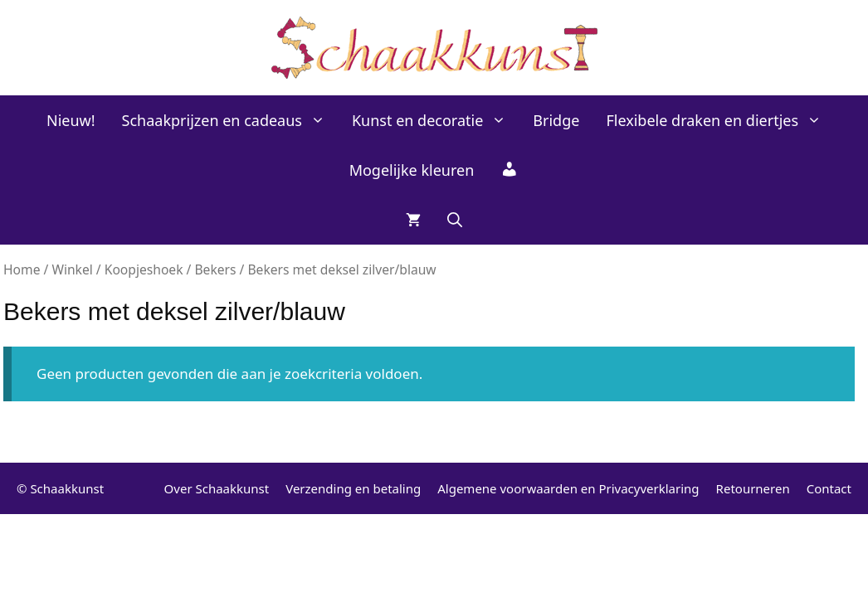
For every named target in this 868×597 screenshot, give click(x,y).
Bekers (215, 269)
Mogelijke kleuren (412, 170)
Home (22, 269)
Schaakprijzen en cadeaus (230, 120)
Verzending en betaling (353, 488)
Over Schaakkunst (217, 488)
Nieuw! (71, 120)
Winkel (72, 269)
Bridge (556, 120)
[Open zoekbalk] (455, 220)
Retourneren (753, 488)
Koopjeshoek (144, 269)
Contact (829, 488)
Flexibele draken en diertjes (720, 120)
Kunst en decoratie (436, 120)
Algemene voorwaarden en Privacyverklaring (568, 488)
